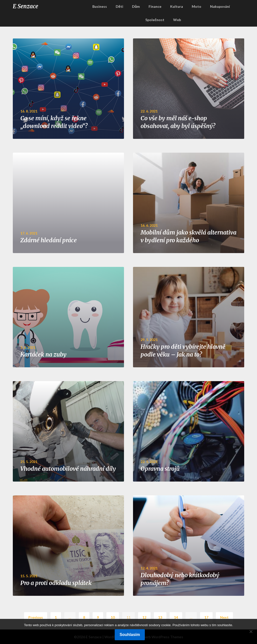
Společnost (155, 20)
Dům (136, 6)
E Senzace (25, 6)
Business (100, 6)
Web (177, 20)
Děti (119, 6)
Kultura (177, 6)
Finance (155, 6)
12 (144, 617)
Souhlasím (130, 635)
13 (160, 617)
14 (176, 617)
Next (224, 617)
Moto (197, 6)
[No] (251, 631)
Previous (36, 617)
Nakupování (220, 6)
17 (206, 617)
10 (113, 617)
